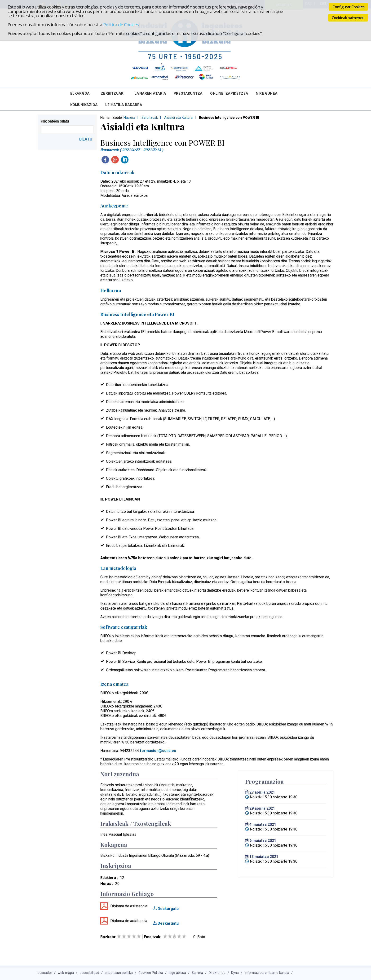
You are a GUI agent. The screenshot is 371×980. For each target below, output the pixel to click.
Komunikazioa (84, 105)
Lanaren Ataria (150, 93)
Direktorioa (217, 973)
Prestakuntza (188, 93)
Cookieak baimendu (348, 18)
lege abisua (177, 973)
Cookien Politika (151, 973)
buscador (45, 973)
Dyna (235, 973)
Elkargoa (80, 93)
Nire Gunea (267, 93)
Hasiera (129, 118)
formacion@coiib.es (158, 751)
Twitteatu (134, 160)
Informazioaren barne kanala (267, 973)
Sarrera (197, 973)
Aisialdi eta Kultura (178, 118)
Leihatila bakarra (124, 105)
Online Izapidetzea (229, 93)
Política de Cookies (121, 24)
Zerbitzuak (112, 93)
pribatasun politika (119, 973)
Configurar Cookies (348, 7)
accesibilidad (89, 973)
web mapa (66, 973)
